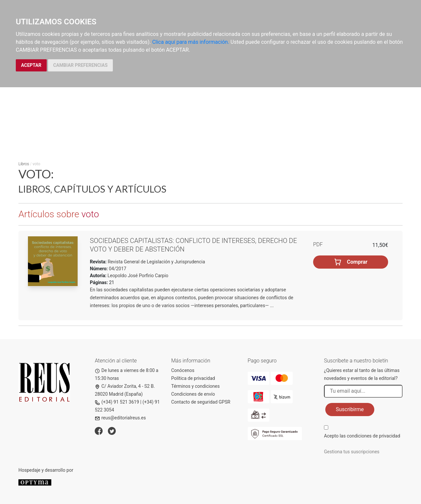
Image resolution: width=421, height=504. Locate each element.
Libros (24, 164)
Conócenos (183, 370)
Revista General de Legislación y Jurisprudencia (156, 262)
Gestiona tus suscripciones (352, 452)
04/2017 (117, 269)
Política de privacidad (193, 378)
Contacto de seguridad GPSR (201, 402)
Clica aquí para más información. (191, 42)
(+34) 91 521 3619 (117, 402)
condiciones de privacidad (373, 436)
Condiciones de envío (193, 394)
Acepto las (362, 436)
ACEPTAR (31, 65)
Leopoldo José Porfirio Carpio (138, 276)
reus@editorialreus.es (120, 418)
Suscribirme (350, 409)
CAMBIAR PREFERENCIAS (80, 65)
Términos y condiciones (196, 386)
